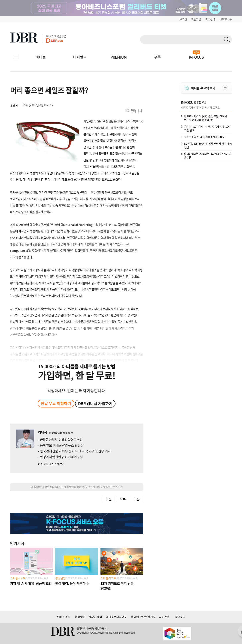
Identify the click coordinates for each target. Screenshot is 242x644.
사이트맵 (164, 617)
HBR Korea (226, 19)
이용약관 (80, 617)
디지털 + (80, 57)
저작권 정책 (95, 617)
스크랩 (140, 111)
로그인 (183, 19)
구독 (157, 57)
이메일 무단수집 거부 (143, 617)
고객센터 (210, 19)
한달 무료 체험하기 (56, 404)
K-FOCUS (196, 57)
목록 (123, 499)
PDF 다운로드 (133, 111)
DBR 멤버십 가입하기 (95, 404)
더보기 (127, 110)
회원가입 (196, 19)
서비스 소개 (63, 617)
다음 (137, 499)
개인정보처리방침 (116, 617)
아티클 (41, 57)
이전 (109, 499)
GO (225, 88)
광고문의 (180, 617)
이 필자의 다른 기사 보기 (51, 464)
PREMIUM (119, 57)
